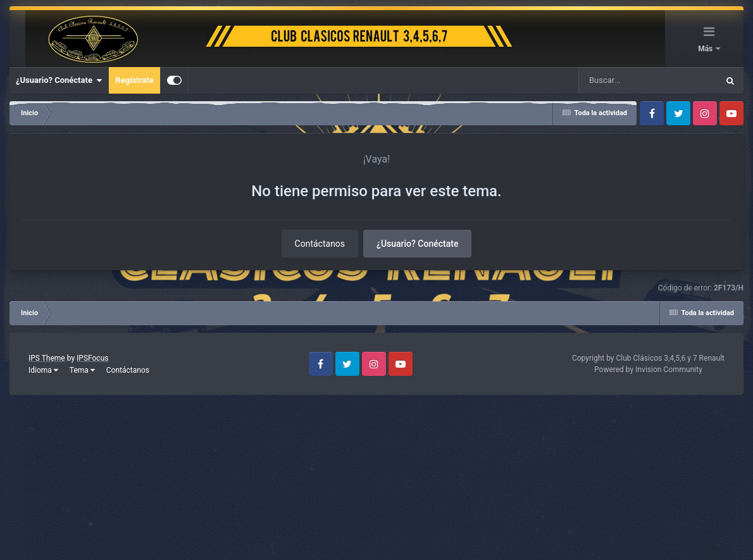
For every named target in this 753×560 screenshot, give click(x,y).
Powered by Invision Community (648, 370)
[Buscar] (611, 80)
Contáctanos (320, 244)
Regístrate (134, 80)
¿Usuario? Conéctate (59, 80)
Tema (82, 370)
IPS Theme (47, 358)
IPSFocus (92, 358)
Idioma (43, 370)
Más (706, 49)
